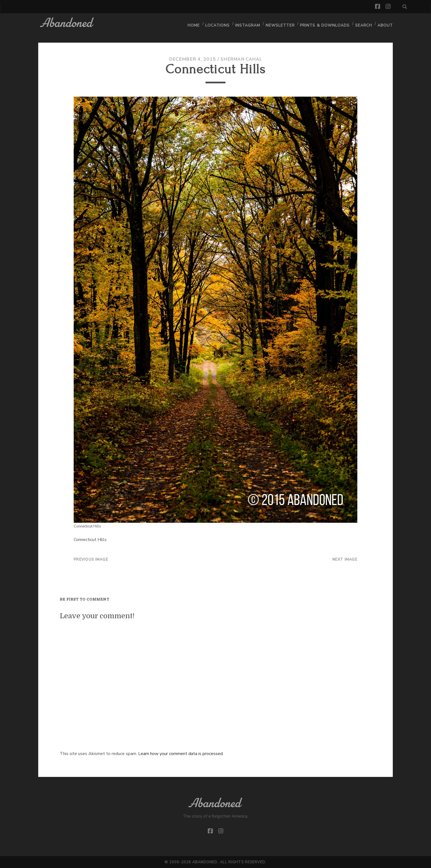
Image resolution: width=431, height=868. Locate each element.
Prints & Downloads (326, 24)
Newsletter (283, 24)
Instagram (250, 24)
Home (196, 24)
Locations (220, 24)
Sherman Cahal (241, 59)
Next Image (345, 560)
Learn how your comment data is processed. (181, 754)
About (386, 24)
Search (364, 24)
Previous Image (91, 560)
